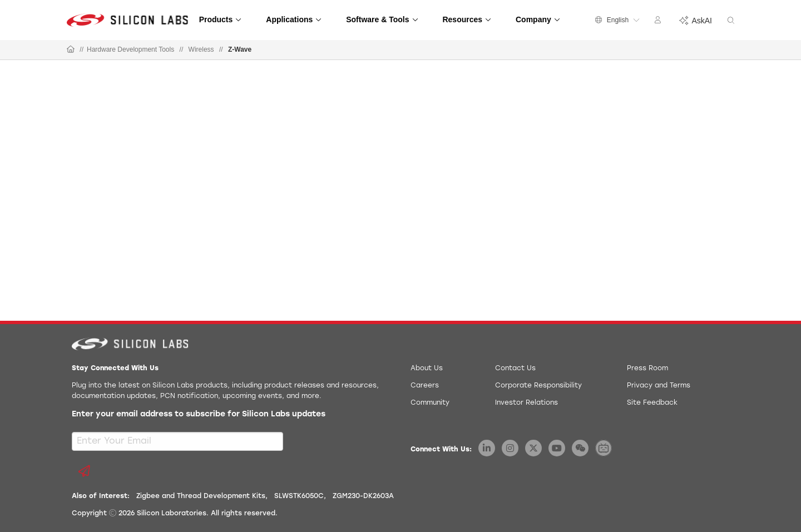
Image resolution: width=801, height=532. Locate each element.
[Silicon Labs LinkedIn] (487, 448)
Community (430, 403)
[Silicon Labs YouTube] (557, 448)
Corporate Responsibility (538, 386)
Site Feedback (652, 403)
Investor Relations (526, 403)
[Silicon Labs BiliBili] (604, 448)
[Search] (731, 21)
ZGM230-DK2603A (363, 496)
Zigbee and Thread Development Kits (201, 496)
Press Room (647, 369)
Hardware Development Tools (130, 49)
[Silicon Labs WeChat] (580, 448)
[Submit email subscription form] (84, 471)
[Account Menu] (659, 22)
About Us (427, 369)
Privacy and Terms (659, 386)
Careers (425, 386)
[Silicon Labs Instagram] (510, 448)
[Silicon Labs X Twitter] (533, 448)
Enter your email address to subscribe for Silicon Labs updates (199, 414)
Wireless (201, 49)
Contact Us (515, 369)
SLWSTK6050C (299, 496)
